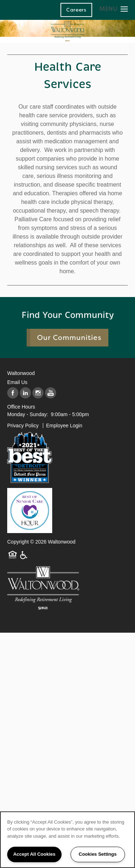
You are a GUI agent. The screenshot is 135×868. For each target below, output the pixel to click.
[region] (67, 840)
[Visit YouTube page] (51, 393)
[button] (76, 10)
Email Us (17, 382)
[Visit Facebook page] (13, 393)
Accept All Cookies (34, 854)
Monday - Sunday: (28, 414)
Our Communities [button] (69, 338)
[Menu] (114, 9)
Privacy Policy (23, 426)
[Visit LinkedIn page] (25, 393)
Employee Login (64, 426)
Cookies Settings (98, 854)
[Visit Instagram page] (38, 393)
